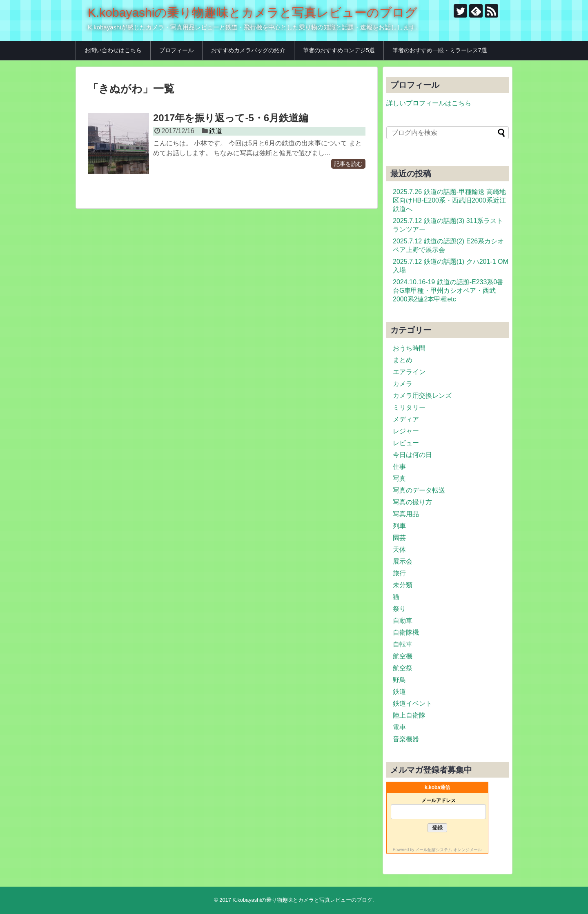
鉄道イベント (412, 703)
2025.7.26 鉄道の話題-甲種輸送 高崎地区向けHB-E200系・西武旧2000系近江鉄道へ (449, 200)
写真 (399, 478)
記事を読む (348, 164)
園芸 (399, 538)
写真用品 (406, 514)
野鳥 (399, 680)
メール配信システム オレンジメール (449, 850)
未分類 (403, 585)
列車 (399, 526)
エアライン (409, 372)
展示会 (403, 561)
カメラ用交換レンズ (422, 396)
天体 (399, 550)
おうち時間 (409, 348)
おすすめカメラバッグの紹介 (248, 50)
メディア (406, 419)
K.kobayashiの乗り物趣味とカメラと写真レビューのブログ (253, 12)
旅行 (399, 573)
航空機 (403, 656)
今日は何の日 (412, 455)
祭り (399, 609)
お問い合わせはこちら (113, 50)
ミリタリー (409, 407)
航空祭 (403, 668)
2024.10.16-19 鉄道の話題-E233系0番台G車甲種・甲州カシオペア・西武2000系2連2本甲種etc (448, 291)
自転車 (403, 644)
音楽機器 (406, 739)
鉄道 (216, 131)
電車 (399, 727)
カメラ (403, 384)
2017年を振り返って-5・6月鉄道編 (231, 118)
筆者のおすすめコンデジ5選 (339, 50)
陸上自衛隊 (409, 715)
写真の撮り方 (412, 502)
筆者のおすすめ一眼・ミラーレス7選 (440, 50)
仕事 (399, 467)
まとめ (403, 360)
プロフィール (176, 50)
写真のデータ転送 (419, 490)
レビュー (406, 443)
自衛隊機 (406, 632)
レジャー (406, 431)
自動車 (403, 621)
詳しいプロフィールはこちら (429, 103)
